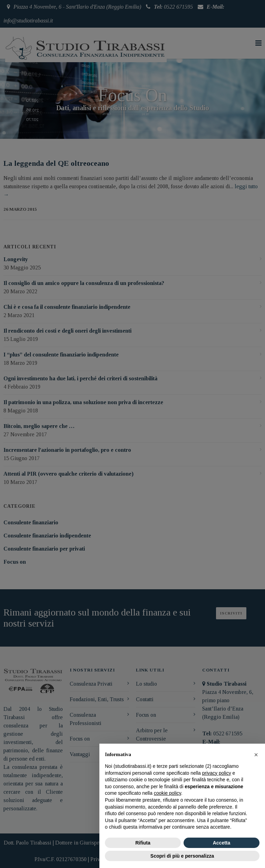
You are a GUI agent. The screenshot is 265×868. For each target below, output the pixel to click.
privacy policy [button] (217, 773)
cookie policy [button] (168, 793)
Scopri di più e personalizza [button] (182, 856)
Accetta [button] (222, 843)
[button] (256, 755)
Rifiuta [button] (143, 843)
